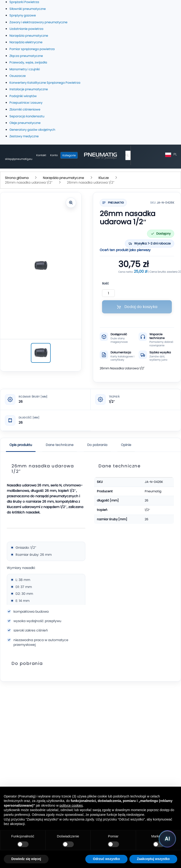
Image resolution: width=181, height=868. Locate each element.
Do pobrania (97, 445)
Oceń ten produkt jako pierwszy (125, 250)
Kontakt (41, 155)
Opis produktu (21, 445)
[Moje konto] (54, 155)
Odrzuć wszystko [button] (106, 859)
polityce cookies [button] (71, 805)
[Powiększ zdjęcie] (71, 203)
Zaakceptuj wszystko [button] (153, 859)
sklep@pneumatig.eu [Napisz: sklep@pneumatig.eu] (19, 159)
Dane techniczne (60, 445)
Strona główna (17, 178)
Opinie (126, 445)
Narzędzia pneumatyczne (64, 178)
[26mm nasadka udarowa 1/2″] (41, 353)
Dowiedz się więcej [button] (26, 859)
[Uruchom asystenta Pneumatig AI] (167, 839)
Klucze (104, 178)
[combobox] (128, 155)
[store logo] (100, 155)
